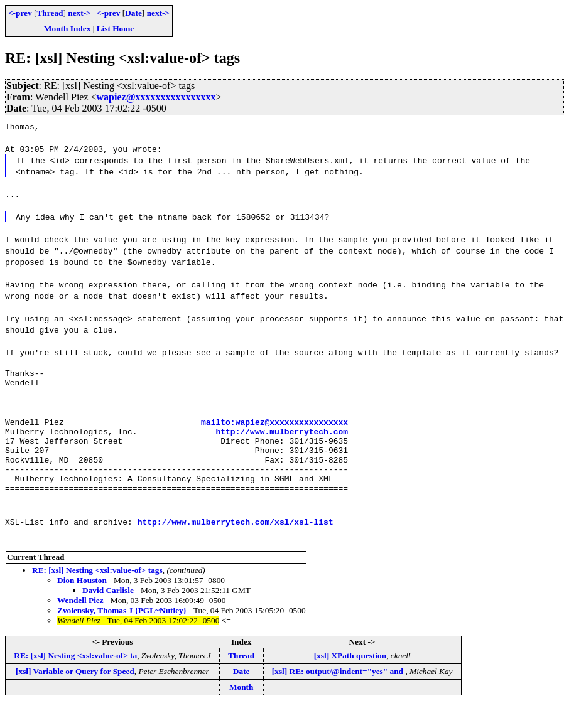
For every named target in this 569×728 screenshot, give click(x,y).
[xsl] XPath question (350, 678)
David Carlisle (108, 613)
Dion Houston (82, 603)
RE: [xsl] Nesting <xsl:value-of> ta (75, 678)
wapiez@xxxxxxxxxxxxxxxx (156, 97)
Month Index (67, 29)
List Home (116, 29)
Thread (50, 13)
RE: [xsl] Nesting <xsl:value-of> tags (97, 593)
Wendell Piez (80, 623)
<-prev (20, 13)
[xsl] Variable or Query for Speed (75, 694)
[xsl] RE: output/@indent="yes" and (339, 694)
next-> (79, 13)
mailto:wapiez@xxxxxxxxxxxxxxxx (274, 431)
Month (241, 709)
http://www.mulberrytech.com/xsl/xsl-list (236, 544)
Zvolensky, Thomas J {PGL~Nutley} (122, 633)
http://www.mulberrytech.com (282, 442)
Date (133, 13)
